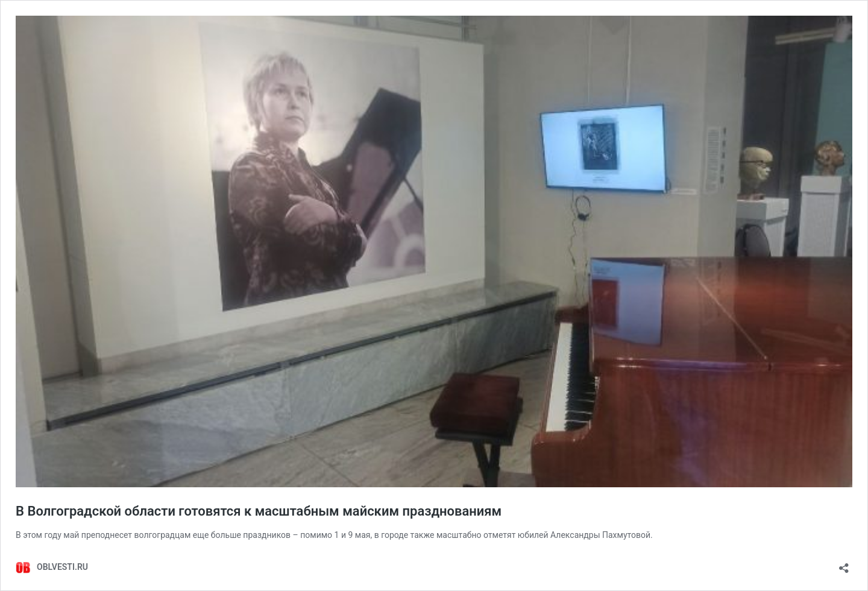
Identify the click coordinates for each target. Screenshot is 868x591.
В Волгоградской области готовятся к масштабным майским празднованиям (259, 511)
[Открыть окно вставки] (844, 564)
